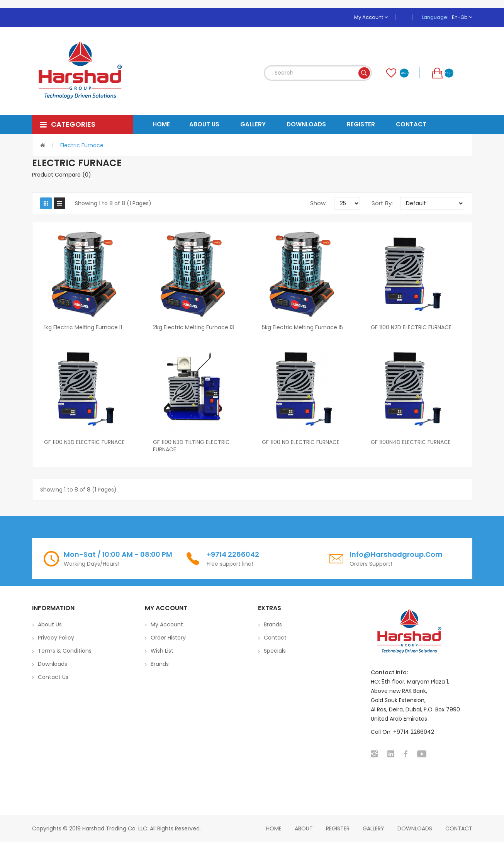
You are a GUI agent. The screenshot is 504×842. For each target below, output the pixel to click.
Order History (168, 638)
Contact (275, 638)
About (304, 828)
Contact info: (389, 672)
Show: (318, 203)
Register (338, 828)
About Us (50, 624)
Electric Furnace (82, 145)
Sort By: (382, 203)
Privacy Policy (56, 638)
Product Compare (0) (62, 175)
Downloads (53, 664)
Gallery (373, 828)
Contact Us (53, 677)
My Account (371, 17)
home (274, 828)
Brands (160, 664)
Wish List (162, 651)
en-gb (462, 17)
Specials (275, 651)
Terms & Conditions (65, 651)
